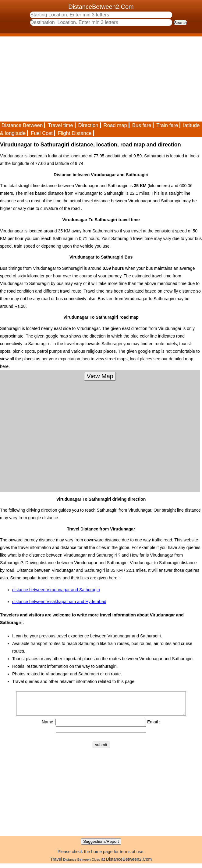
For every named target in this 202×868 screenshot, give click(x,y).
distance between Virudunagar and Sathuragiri (56, 590)
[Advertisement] (101, 79)
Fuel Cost (42, 133)
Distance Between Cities (82, 864)
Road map (115, 125)
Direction (88, 125)
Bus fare (142, 125)
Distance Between (22, 125)
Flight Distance (75, 133)
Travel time (60, 125)
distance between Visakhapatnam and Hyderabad (59, 602)
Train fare (167, 125)
